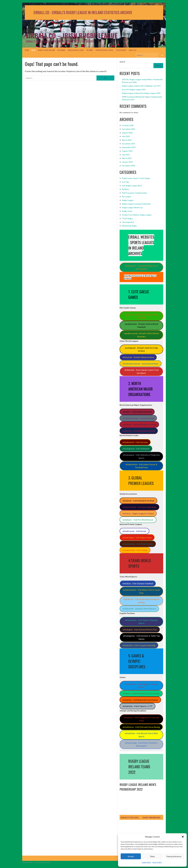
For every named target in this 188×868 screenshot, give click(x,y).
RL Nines (126, 189)
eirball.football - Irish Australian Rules (139, 507)
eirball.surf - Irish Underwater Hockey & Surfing (141, 601)
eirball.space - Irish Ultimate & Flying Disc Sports (141, 456)
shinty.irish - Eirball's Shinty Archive (138, 357)
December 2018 (128, 166)
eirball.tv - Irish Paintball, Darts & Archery (141, 693)
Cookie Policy (146, 862)
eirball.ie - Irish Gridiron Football (137, 412)
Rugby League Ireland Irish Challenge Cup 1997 (141, 86)
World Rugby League (76, 50)
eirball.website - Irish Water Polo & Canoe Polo (141, 591)
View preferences (174, 856)
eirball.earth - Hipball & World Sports (139, 609)
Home (27, 50)
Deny (152, 856)
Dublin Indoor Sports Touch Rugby (136, 178)
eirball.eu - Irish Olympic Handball (138, 583)
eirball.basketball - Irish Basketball (138, 418)
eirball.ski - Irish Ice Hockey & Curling (139, 424)
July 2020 (126, 136)
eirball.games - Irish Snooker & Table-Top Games (141, 637)
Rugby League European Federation (136, 204)
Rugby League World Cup (132, 207)
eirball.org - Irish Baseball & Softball (139, 431)
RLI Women (61, 50)
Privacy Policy (157, 862)
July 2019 (126, 155)
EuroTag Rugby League (104, 50)
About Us (133, 50)
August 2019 (127, 151)
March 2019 (127, 158)
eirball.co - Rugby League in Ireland (138, 513)
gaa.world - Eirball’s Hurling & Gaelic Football (141, 316)
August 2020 (127, 133)
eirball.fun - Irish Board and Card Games (140, 700)
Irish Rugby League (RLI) (132, 186)
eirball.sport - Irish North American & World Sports (141, 267)
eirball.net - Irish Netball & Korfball (138, 501)
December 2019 (128, 144)
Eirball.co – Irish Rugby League (72, 35)
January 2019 (127, 162)
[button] (183, 837)
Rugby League (128, 200)
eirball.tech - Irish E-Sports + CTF (137, 706)
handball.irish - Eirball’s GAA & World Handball (141, 325)
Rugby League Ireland (46, 50)
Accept (131, 856)
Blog (33, 50)
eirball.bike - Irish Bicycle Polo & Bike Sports (141, 735)
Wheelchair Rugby (129, 226)
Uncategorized (128, 222)
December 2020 (128, 129)
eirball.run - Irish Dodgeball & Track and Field (141, 719)
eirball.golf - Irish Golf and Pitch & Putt (140, 629)
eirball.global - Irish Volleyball (136, 449)
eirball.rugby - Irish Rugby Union (137, 537)
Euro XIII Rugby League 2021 (134, 89)
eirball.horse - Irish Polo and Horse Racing (141, 727)
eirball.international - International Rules (140, 364)
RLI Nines (90, 50)
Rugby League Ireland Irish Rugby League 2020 (141, 93)
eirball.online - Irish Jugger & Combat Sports (141, 686)
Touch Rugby (121, 50)
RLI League (127, 197)
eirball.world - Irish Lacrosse (135, 442)
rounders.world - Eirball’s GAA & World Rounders (141, 335)
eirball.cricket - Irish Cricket (135, 550)
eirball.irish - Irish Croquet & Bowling (139, 645)
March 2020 (127, 140)
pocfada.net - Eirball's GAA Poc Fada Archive (141, 349)
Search (122, 62)
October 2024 (128, 125)
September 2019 (129, 147)
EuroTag (125, 182)
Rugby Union (127, 211)
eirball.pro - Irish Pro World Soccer (138, 520)
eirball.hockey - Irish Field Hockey (138, 544)
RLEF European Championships (135, 193)
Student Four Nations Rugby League (137, 215)
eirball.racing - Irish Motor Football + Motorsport (141, 744)
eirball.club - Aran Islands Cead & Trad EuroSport (141, 371)
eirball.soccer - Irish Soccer (134, 531)
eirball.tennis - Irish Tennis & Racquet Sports (141, 622)
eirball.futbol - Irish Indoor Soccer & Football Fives (141, 466)
